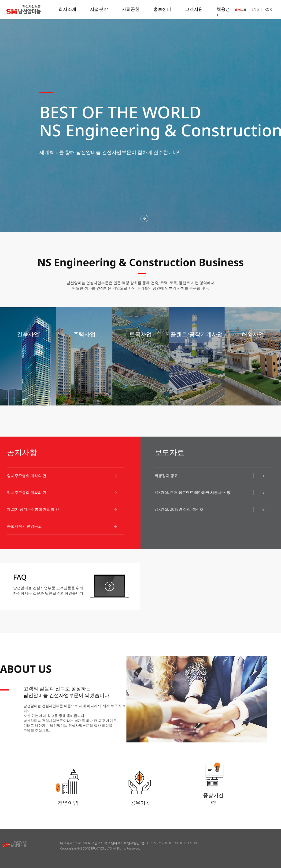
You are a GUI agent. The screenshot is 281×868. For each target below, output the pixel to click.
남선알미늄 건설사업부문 (31, 10)
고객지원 (194, 9)
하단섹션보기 (144, 219)
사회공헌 (131, 9)
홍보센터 (162, 9)
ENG (255, 9)
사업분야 (99, 9)
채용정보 (223, 12)
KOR (268, 9)
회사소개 (67, 9)
